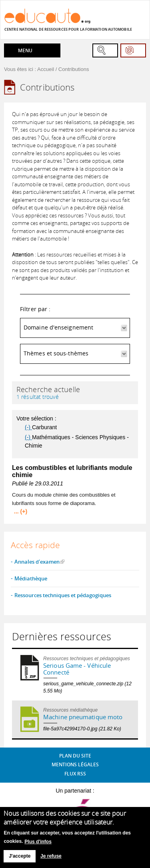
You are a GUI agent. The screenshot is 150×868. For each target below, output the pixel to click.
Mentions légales (75, 764)
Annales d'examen (37, 562)
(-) (28, 427)
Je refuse (51, 860)
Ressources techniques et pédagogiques (63, 595)
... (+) (21, 511)
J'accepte (20, 860)
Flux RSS (75, 774)
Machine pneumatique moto (83, 717)
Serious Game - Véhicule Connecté (77, 669)
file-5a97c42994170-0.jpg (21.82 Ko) (82, 729)
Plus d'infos (38, 845)
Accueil (46, 69)
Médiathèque (31, 578)
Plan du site (75, 756)
